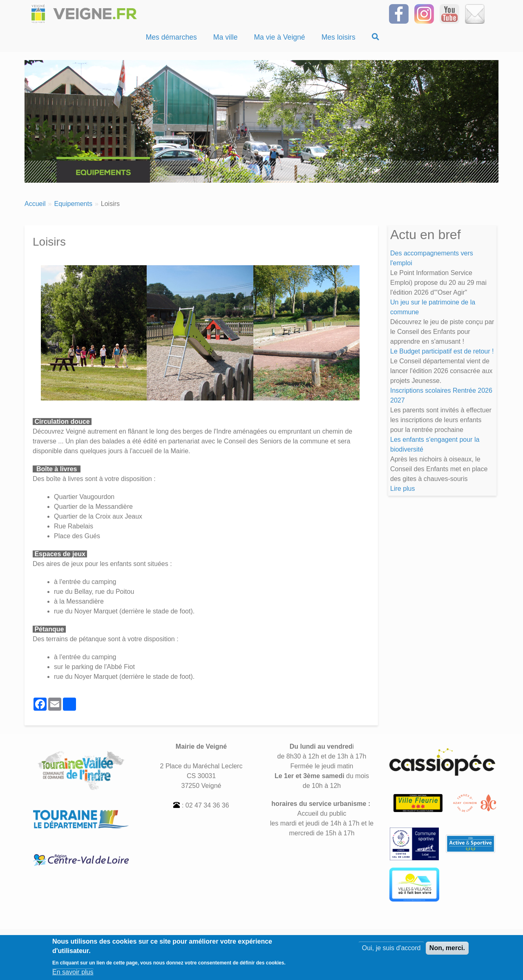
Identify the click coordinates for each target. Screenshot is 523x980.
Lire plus (402, 489)
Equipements (73, 204)
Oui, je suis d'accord (391, 950)
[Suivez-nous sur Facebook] (399, 13)
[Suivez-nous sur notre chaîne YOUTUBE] (449, 13)
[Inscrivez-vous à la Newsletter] (475, 13)
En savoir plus (73, 973)
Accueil (35, 204)
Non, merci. (447, 950)
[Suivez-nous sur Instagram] (424, 13)
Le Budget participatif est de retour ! (442, 351)
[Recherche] (375, 37)
